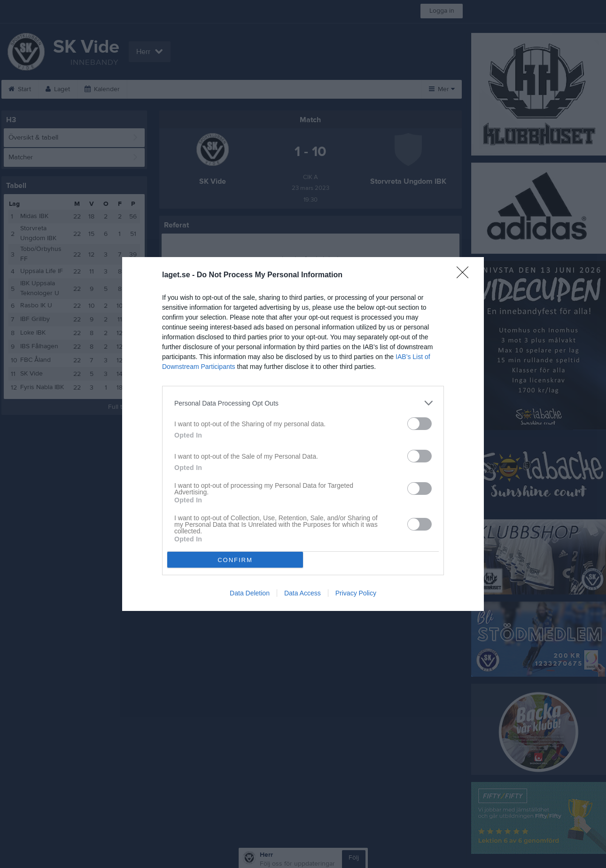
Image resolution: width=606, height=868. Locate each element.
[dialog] (303, 434)
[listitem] (303, 403)
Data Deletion (250, 593)
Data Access (303, 593)
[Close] (466, 275)
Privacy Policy (356, 593)
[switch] (420, 424)
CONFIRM (235, 560)
